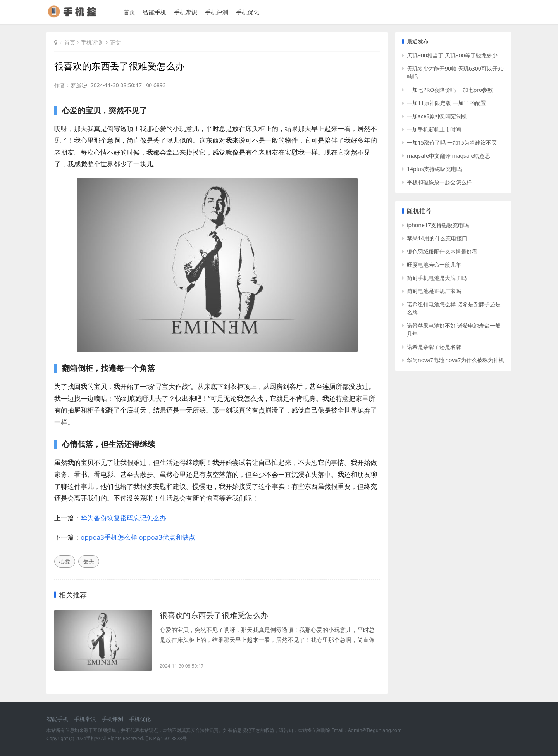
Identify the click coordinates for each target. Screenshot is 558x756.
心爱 (65, 561)
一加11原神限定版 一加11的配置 (446, 103)
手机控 (93, 738)
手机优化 (248, 12)
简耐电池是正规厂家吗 (434, 291)
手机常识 (186, 12)
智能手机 (155, 12)
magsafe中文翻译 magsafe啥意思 (449, 156)
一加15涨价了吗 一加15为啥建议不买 (452, 142)
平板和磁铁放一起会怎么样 (439, 182)
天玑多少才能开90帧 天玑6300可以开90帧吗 (455, 72)
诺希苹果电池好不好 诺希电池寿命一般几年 (454, 330)
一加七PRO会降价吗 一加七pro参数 (450, 90)
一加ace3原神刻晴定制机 (437, 116)
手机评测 (217, 12)
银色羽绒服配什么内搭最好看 (442, 251)
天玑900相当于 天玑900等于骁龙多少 (452, 55)
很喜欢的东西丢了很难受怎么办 (214, 615)
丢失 (89, 561)
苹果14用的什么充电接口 (437, 238)
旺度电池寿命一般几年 (434, 265)
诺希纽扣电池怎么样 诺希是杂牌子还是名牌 (454, 308)
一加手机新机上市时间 (434, 129)
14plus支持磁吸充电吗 (434, 169)
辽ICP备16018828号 (165, 738)
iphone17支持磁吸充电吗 (438, 225)
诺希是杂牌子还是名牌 (434, 347)
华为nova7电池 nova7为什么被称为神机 (456, 360)
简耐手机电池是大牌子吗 (437, 278)
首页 (129, 12)
